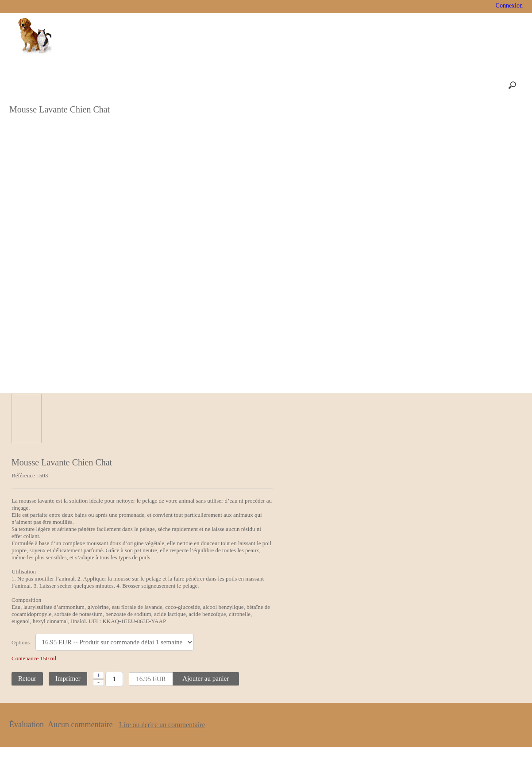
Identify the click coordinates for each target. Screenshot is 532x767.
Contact (326, 753)
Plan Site (266, 753)
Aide (296, 753)
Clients (207, 753)
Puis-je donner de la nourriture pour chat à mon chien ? (492, 209)
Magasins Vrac (353, 6)
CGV (235, 753)
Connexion (508, 6)
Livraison (435, 6)
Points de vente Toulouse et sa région (214, 6)
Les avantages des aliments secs (488, 185)
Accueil (103, 6)
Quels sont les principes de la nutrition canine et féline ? (490, 137)
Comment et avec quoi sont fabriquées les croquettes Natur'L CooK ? (488, 110)
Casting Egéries (297, 6)
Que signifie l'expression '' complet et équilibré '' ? (487, 161)
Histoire (141, 6)
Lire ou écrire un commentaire (275, 704)
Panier (397, 6)
